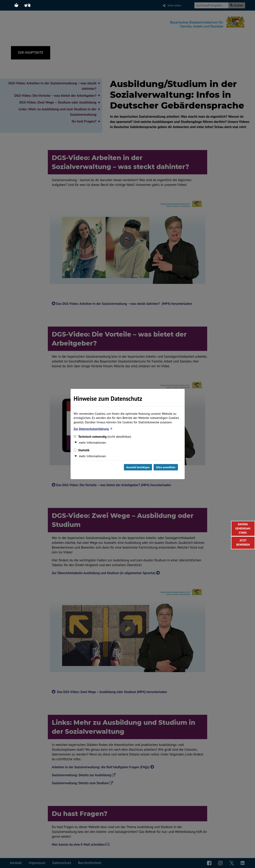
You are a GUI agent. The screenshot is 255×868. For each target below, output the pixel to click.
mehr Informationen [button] (93, 442)
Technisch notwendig (102, 436)
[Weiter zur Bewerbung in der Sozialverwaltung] (243, 543)
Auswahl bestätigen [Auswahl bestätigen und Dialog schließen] (138, 467)
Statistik (82, 450)
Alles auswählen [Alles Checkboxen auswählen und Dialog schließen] (166, 467)
